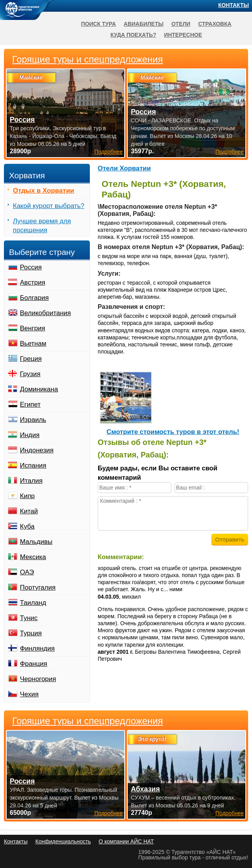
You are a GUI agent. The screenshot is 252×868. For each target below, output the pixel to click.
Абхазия (145, 789)
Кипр (27, 496)
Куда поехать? (133, 35)
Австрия (33, 282)
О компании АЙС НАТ (126, 841)
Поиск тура (98, 24)
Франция (34, 664)
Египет (30, 404)
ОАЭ (27, 572)
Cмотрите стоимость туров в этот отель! (173, 432)
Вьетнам (33, 343)
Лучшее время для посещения (42, 226)
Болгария (34, 298)
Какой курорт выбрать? (49, 206)
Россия (31, 267)
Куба (27, 526)
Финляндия (37, 648)
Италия (31, 481)
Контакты (234, 5)
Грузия (30, 374)
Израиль (33, 420)
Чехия (29, 694)
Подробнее (108, 813)
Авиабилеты (144, 24)
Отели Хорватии (124, 168)
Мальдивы (36, 542)
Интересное (183, 35)
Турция (31, 633)
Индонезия (37, 450)
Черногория (38, 679)
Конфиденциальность (63, 841)
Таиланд (33, 603)
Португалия (38, 587)
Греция (31, 359)
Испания (33, 465)
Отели (181, 24)
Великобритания (46, 313)
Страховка (215, 24)
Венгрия (33, 328)
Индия (30, 435)
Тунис (29, 618)
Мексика (33, 557)
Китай (29, 511)
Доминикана (39, 389)
